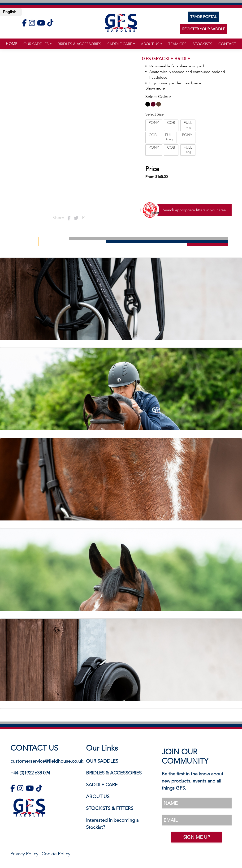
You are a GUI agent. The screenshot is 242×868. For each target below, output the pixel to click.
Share (58, 218)
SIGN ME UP (197, 837)
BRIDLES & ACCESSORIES (114, 773)
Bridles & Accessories (79, 44)
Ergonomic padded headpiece (175, 83)
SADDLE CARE (102, 785)
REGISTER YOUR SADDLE (204, 29)
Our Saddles (36, 44)
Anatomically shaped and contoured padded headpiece (187, 75)
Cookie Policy (56, 854)
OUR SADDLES (102, 761)
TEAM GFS (177, 44)
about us (150, 44)
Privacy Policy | (26, 854)
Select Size (154, 114)
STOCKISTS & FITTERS (110, 808)
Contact (227, 44)
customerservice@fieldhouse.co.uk (47, 761)
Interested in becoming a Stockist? (112, 824)
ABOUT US (98, 796)
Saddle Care (120, 44)
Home (12, 44)
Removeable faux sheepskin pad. (177, 66)
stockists (202, 44)
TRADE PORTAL (203, 17)
